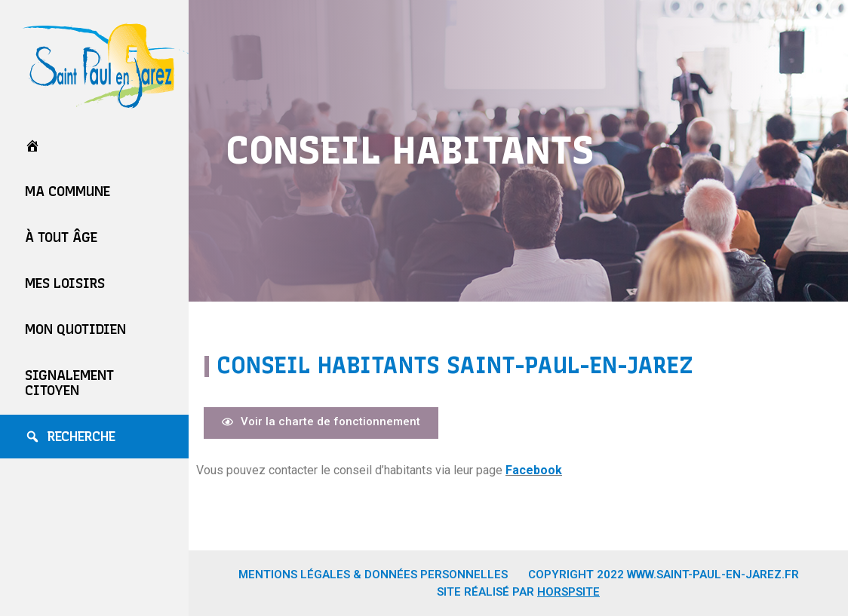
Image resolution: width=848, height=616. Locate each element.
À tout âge (61, 238)
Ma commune (68, 192)
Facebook (534, 470)
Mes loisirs (65, 283)
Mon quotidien (75, 329)
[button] (321, 423)
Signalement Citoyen (69, 383)
